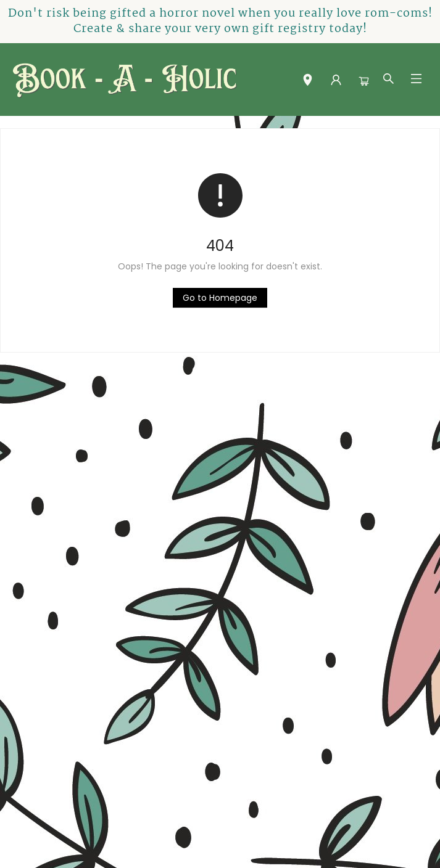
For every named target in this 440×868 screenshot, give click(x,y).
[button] (308, 82)
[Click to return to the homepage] (220, 298)
